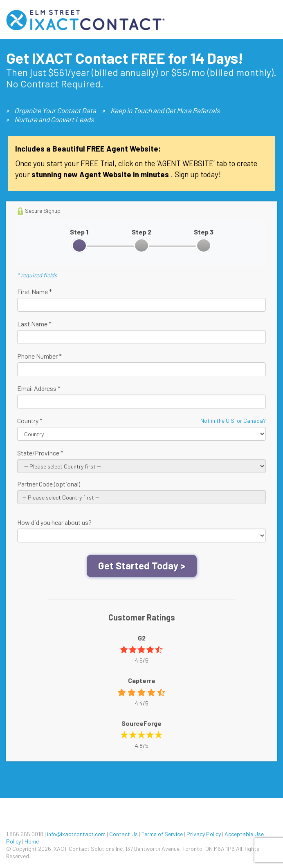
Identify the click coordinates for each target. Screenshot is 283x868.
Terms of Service (162, 834)
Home (32, 841)
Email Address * (39, 388)
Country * (30, 421)
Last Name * (34, 324)
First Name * (35, 291)
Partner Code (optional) (49, 484)
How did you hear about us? (54, 522)
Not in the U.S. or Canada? (233, 421)
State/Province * (40, 453)
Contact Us (124, 834)
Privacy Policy (204, 834)
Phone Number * (39, 356)
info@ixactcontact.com (76, 834)
